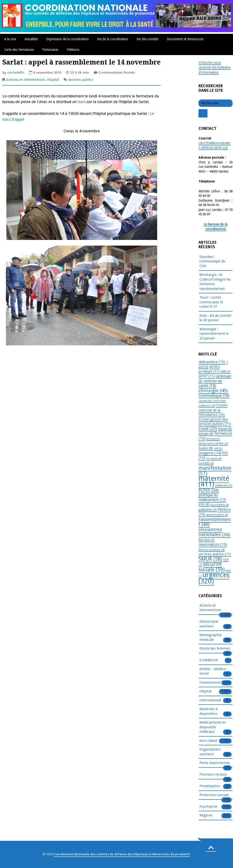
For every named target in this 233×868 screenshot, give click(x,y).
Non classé (208, 741)
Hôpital (53, 80)
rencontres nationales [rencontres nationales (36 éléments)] (214, 532)
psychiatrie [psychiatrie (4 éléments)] (220, 505)
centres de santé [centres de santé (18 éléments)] (210, 383)
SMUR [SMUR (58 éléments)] (210, 559)
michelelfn (16, 73)
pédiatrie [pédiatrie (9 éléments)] (208, 510)
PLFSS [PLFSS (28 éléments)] (209, 490)
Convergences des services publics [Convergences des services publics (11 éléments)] (215, 422)
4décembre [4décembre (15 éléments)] (212, 362)
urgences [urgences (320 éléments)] (214, 578)
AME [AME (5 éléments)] (225, 372)
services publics (81, 80)
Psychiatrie (208, 807)
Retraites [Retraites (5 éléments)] (206, 540)
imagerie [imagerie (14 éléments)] (210, 453)
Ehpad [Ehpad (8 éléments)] (225, 429)
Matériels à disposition (209, 712)
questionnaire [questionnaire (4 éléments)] (217, 515)
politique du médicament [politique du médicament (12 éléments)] (212, 498)
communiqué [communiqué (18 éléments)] (214, 395)
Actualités (31, 39)
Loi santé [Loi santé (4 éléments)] (214, 458)
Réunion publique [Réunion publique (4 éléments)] (211, 550)
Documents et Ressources (185, 39)
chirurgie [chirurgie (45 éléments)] (213, 391)
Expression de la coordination (67, 39)
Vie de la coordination (113, 39)
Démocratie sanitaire (209, 624)
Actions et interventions (26, 80)
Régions (206, 816)
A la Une (10, 39)
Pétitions (73, 50)
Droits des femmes (215, 649)
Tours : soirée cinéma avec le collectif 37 (211, 302)
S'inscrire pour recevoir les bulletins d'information (215, 67)
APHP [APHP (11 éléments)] (207, 376)
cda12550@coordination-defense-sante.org (215, 145)
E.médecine (209, 660)
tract (82, 102)
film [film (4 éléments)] (223, 443)
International (210, 700)
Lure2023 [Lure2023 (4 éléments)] (206, 463)
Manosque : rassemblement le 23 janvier (214, 334)
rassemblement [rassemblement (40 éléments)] (215, 522)
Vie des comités (147, 39)
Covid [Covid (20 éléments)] (208, 429)
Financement (210, 683)
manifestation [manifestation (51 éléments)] (215, 471)
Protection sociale (214, 795)
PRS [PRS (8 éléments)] (204, 504)
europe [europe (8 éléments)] (206, 434)
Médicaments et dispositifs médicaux (213, 727)
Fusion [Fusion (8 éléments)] (206, 448)
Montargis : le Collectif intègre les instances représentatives (215, 282)
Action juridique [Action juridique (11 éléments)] (209, 369)
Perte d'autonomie (214, 763)
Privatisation (210, 786)
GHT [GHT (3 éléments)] (218, 449)
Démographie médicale (211, 638)
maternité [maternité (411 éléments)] (214, 481)
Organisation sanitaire (210, 752)
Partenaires (50, 50)
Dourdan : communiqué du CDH (212, 261)
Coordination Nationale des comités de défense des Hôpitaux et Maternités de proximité (122, 854)
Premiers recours (213, 775)
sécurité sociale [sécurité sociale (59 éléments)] (212, 567)
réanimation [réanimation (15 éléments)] (213, 545)
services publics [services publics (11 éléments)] (215, 554)
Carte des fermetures (19, 50)
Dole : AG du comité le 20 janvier (215, 318)
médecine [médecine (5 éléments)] (224, 486)
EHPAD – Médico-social (213, 672)
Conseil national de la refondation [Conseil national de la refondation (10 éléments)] (213, 410)
